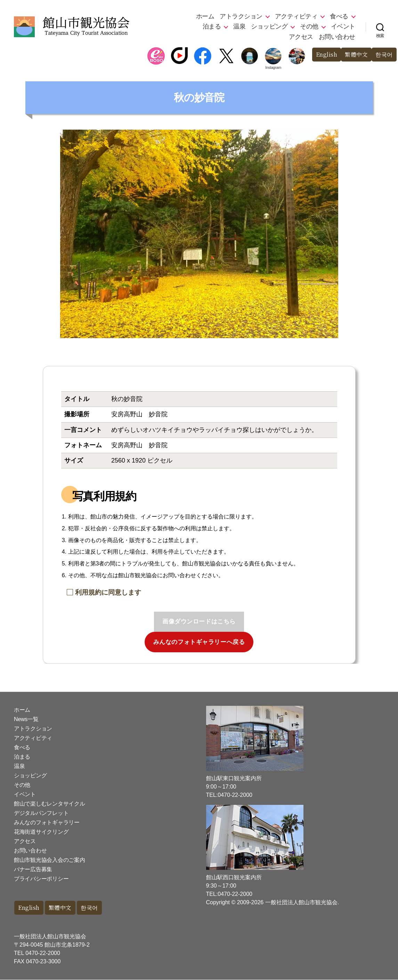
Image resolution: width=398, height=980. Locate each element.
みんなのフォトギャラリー (47, 822)
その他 (309, 26)
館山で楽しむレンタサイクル (50, 804)
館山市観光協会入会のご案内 (50, 860)
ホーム (205, 16)
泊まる (212, 26)
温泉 (239, 26)
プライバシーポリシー (41, 879)
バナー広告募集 (33, 869)
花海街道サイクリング (41, 832)
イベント (343, 26)
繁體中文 (355, 55)
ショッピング (269, 26)
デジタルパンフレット (41, 813)
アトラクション (241, 16)
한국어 (384, 55)
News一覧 (26, 719)
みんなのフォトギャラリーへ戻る (199, 642)
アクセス (301, 37)
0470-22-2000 (43, 953)
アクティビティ (296, 16)
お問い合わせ (337, 37)
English (323, 55)
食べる (339, 16)
